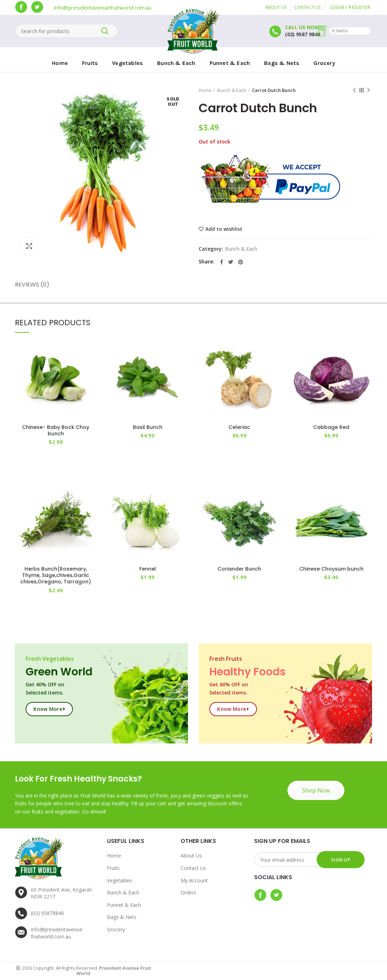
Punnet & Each (124, 905)
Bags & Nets (122, 917)
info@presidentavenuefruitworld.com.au (103, 7)
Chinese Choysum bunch (331, 569)
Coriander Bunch (239, 569)
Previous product (354, 90)
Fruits (113, 868)
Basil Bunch (148, 427)
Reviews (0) (32, 285)
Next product (369, 90)
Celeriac (239, 427)
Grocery (116, 929)
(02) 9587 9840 (303, 34)
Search (105, 31)
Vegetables (120, 880)
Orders (188, 892)
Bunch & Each (232, 90)
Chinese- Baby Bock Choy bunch (56, 430)
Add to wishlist (224, 229)
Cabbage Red (331, 427)
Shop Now (316, 790)
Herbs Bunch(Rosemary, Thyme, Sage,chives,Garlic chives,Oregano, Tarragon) (56, 575)
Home (205, 90)
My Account (194, 880)
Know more (48, 709)
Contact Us (193, 868)
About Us (191, 856)
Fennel (148, 569)
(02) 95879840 (47, 913)
